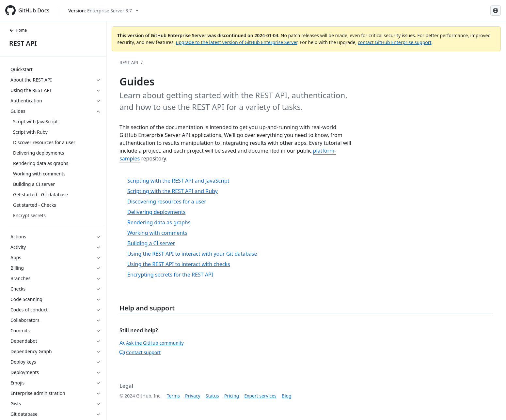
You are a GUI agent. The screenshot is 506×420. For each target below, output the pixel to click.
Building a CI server (151, 243)
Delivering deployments (156, 212)
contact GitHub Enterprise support (395, 42)
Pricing (232, 396)
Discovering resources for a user (167, 202)
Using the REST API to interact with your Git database (192, 254)
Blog (287, 396)
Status (212, 396)
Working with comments (157, 233)
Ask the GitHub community (152, 343)
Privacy (193, 396)
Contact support (140, 352)
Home (18, 30)
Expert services (260, 396)
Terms (173, 396)
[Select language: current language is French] (496, 10)
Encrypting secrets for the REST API (170, 275)
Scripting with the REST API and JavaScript (178, 181)
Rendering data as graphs (159, 222)
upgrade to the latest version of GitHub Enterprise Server (237, 42)
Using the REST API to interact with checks (179, 264)
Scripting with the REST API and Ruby (173, 191)
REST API (23, 43)
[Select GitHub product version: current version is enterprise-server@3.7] (103, 11)
